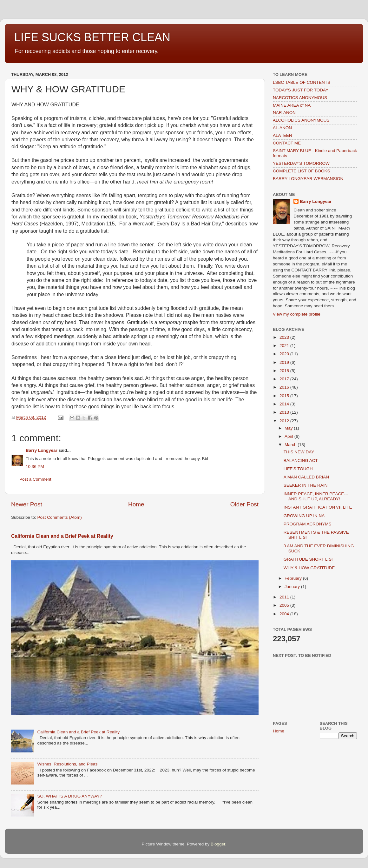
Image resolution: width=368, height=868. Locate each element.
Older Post (244, 504)
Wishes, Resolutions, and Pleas (67, 764)
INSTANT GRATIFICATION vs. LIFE (318, 507)
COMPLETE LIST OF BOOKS (302, 171)
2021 (285, 346)
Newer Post (27, 504)
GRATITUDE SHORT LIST (309, 559)
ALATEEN (283, 135)
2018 (285, 371)
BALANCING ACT (301, 461)
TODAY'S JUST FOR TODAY (301, 90)
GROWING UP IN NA (304, 516)
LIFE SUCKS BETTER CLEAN (92, 37)
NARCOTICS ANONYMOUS (300, 98)
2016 (285, 387)
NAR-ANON (284, 113)
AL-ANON (282, 128)
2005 (285, 605)
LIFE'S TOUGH (298, 469)
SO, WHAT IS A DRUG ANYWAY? (69, 796)
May (289, 428)
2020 (285, 354)
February (294, 578)
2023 (285, 337)
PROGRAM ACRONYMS (308, 524)
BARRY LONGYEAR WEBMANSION (308, 179)
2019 (285, 362)
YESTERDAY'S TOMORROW (301, 163)
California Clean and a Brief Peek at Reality (62, 536)
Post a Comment (35, 479)
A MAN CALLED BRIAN (306, 477)
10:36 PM (35, 467)
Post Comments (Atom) (60, 517)
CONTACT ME (287, 143)
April (289, 436)
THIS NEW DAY (299, 452)
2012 (285, 421)
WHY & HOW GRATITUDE (309, 568)
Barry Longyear (42, 450)
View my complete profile (297, 314)
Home (136, 504)
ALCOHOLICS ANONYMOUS (301, 120)
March (291, 445)
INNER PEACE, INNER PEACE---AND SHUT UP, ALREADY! (316, 496)
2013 (285, 412)
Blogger (218, 844)
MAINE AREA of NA (292, 105)
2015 (285, 396)
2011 (285, 597)
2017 (285, 379)
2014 (285, 404)
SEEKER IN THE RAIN (306, 485)
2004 (285, 614)
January (293, 587)
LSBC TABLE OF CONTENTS (302, 82)
